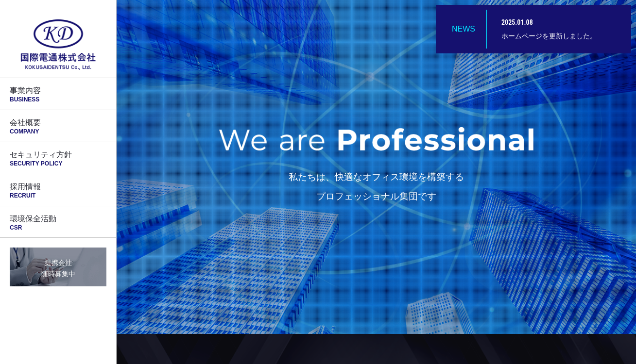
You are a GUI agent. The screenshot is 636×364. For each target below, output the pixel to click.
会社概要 (58, 127)
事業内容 (58, 95)
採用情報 (58, 191)
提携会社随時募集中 (58, 268)
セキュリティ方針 (58, 159)
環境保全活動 (58, 223)
